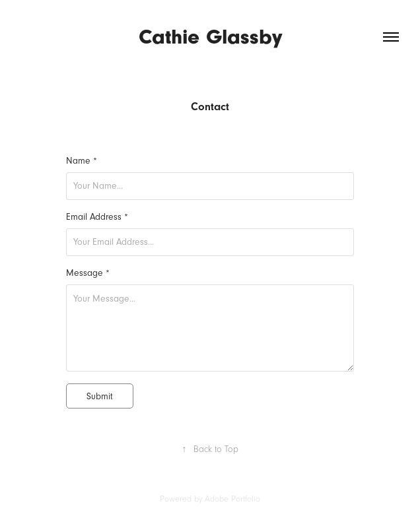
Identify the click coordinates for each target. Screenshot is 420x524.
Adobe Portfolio (232, 499)
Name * (82, 161)
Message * (88, 273)
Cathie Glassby (210, 37)
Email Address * (97, 217)
